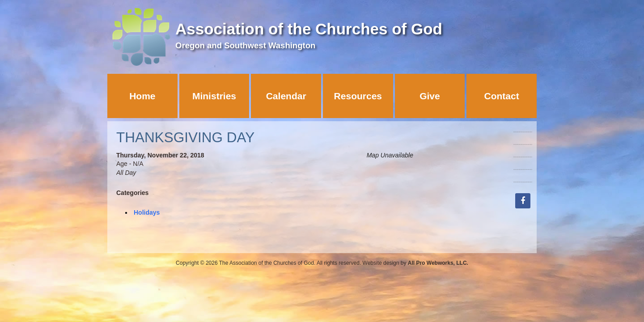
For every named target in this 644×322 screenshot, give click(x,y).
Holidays (147, 212)
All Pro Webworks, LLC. (438, 263)
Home (142, 96)
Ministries (214, 96)
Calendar (286, 96)
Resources (358, 96)
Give (430, 96)
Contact (502, 96)
